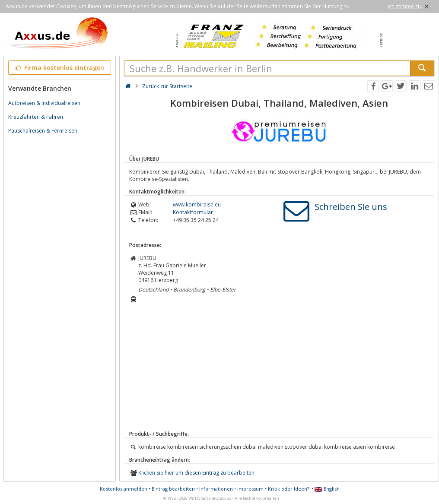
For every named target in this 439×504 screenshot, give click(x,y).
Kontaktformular (193, 212)
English (327, 489)
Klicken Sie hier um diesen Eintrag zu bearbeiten (196, 473)
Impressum (250, 489)
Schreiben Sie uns (351, 207)
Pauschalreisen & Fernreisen (43, 131)
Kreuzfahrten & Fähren (36, 117)
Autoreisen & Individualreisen (44, 103)
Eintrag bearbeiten (173, 489)
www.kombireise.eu (197, 204)
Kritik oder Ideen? (288, 489)
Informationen (216, 489)
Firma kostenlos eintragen (59, 68)
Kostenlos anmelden (124, 489)
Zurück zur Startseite (167, 86)
